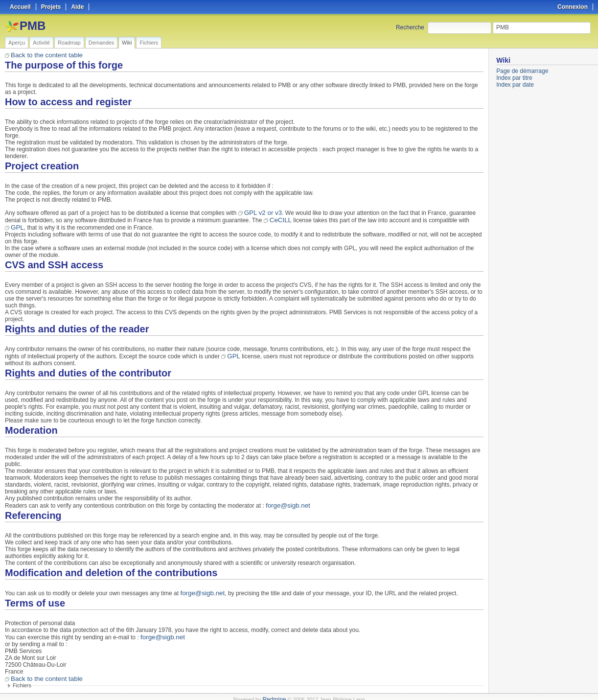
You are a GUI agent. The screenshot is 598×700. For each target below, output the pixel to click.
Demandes (101, 43)
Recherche (410, 27)
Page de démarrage (522, 71)
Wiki (127, 43)
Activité (41, 43)
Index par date (515, 85)
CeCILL (279, 219)
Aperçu (17, 43)
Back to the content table (43, 55)
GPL (17, 226)
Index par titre (514, 78)
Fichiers (149, 43)
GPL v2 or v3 (261, 212)
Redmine (274, 695)
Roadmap (69, 43)
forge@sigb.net (286, 503)
